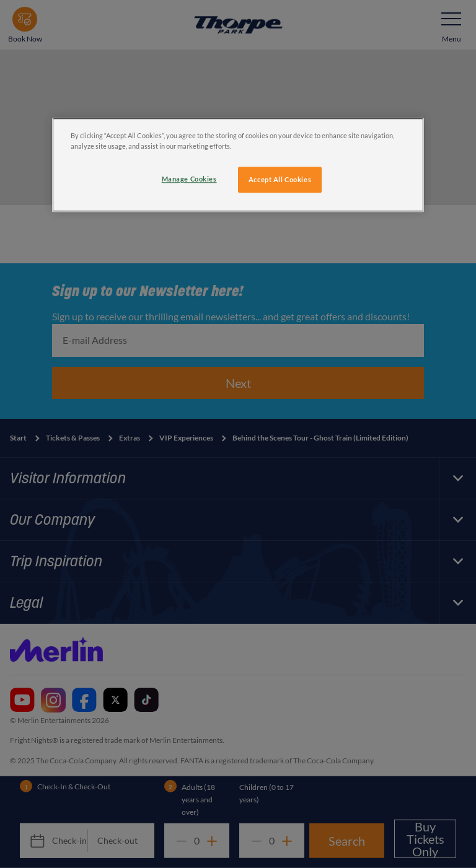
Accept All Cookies (280, 179)
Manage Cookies (189, 179)
